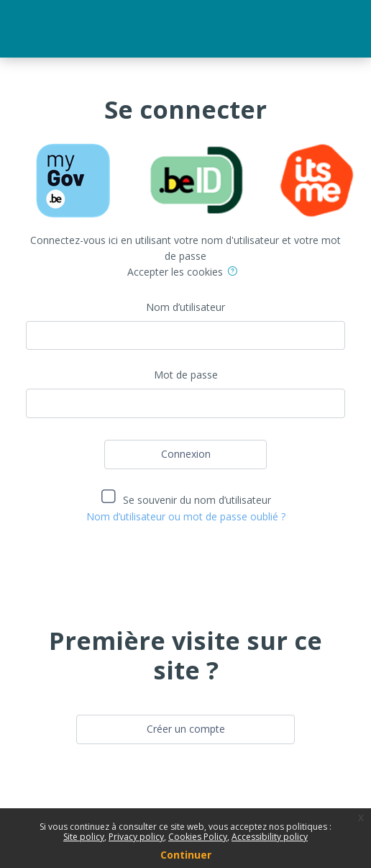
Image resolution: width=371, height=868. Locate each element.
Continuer (186, 855)
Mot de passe (186, 375)
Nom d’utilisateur (185, 307)
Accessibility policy (270, 837)
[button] (235, 273)
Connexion (186, 454)
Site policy (84, 837)
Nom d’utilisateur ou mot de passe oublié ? (186, 516)
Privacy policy (136, 837)
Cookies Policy (198, 837)
